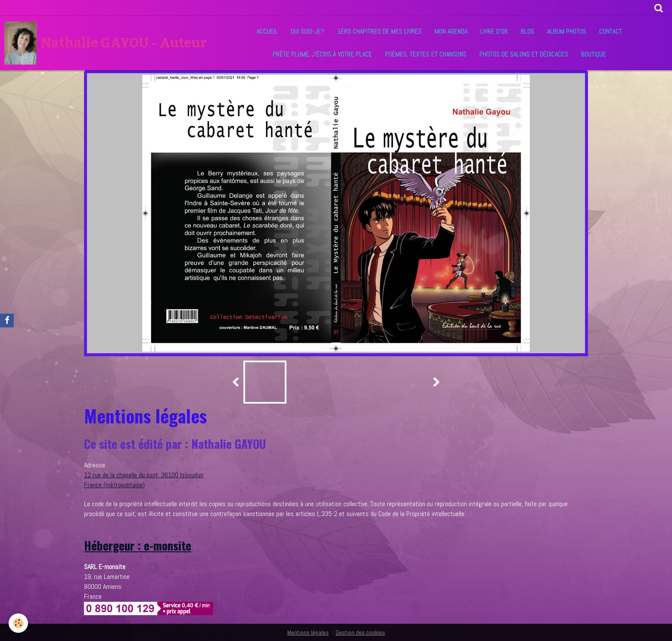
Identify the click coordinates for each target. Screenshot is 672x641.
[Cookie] (18, 623)
